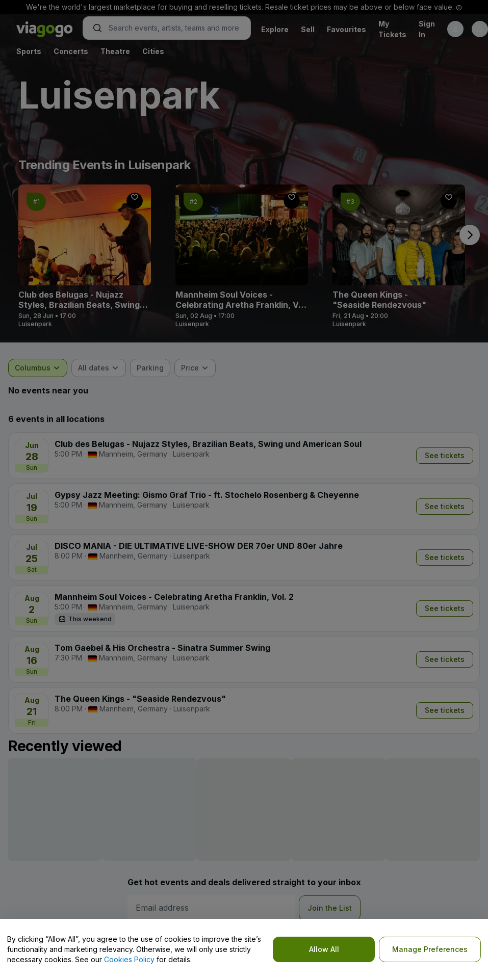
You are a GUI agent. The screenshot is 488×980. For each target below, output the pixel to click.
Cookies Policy (129, 959)
